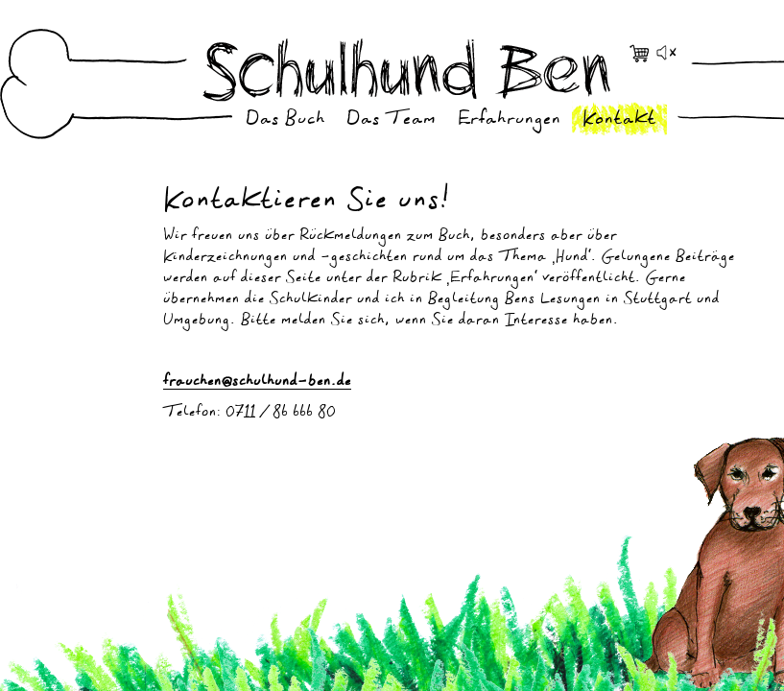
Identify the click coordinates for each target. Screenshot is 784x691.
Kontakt (619, 120)
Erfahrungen (510, 120)
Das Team (392, 120)
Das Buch (285, 120)
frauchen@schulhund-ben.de (257, 382)
